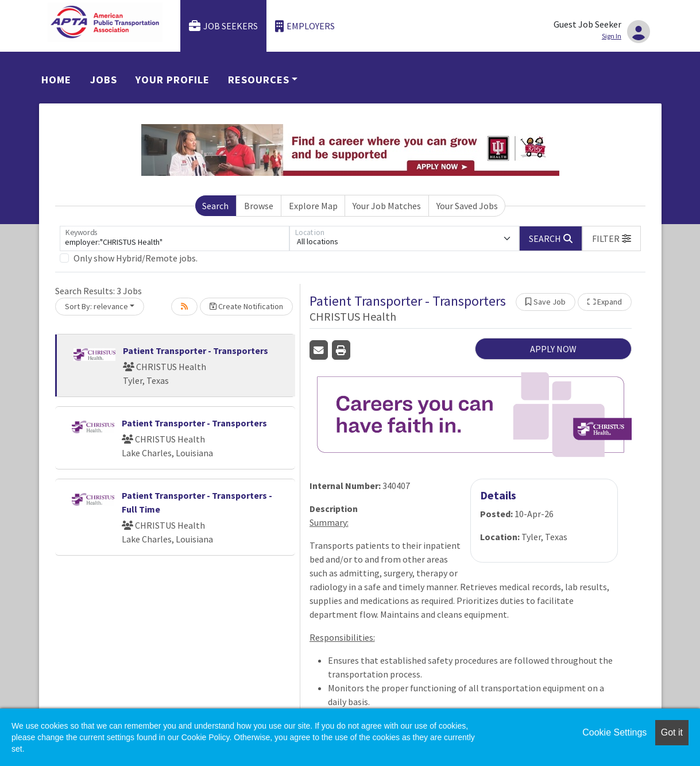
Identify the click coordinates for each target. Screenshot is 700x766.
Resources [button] (258, 80)
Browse (259, 206)
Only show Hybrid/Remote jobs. (136, 258)
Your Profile (172, 80)
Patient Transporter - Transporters (196, 351)
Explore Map (313, 206)
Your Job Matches (387, 206)
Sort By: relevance (96, 306)
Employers (305, 26)
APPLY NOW (553, 349)
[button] (612, 238)
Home (56, 80)
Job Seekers (223, 26)
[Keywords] (175, 238)
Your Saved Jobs (467, 206)
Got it (672, 732)
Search (215, 206)
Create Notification (246, 306)
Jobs (104, 80)
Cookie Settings (614, 732)
